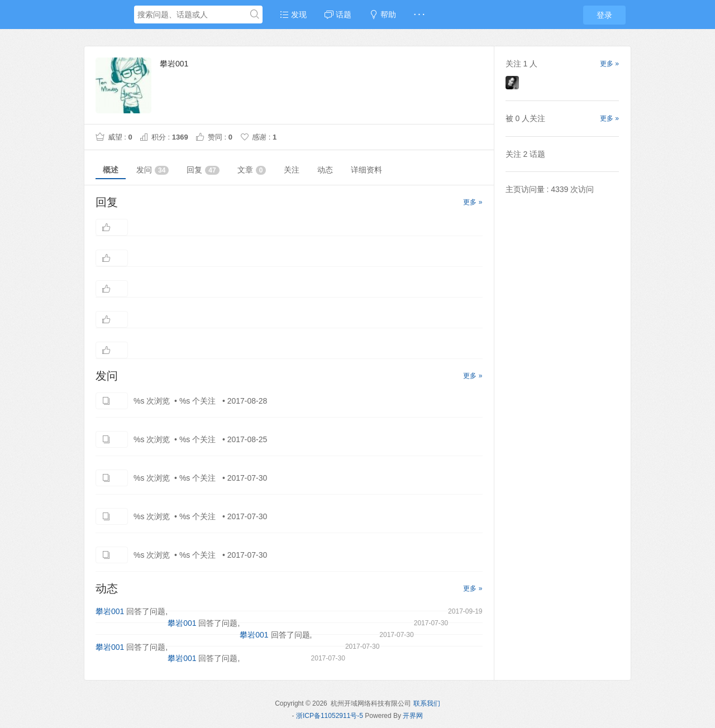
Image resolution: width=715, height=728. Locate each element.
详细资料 (366, 170)
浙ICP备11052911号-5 (330, 716)
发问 (152, 170)
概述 (111, 170)
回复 (203, 170)
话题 (338, 15)
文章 (252, 170)
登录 (604, 15)
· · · (419, 15)
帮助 (383, 15)
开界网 (413, 716)
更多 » (473, 202)
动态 (325, 170)
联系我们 (427, 703)
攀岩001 (110, 611)
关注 (292, 170)
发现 (293, 15)
